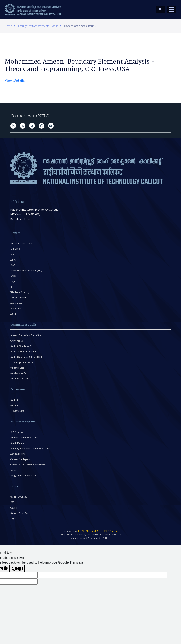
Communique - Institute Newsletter (28, 465)
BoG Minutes (17, 432)
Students (15, 400)
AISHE (13, 314)
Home (8, 26)
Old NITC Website (19, 497)
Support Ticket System (21, 513)
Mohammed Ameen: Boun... (80, 26)
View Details (15, 81)
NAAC (13, 276)
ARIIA (13, 260)
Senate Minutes (18, 443)
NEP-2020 (15, 249)
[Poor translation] (17, 568)
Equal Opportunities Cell (22, 362)
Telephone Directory (20, 292)
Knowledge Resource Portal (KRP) (26, 271)
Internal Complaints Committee (26, 335)
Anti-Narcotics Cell (19, 379)
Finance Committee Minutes (24, 438)
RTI (12, 287)
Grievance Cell (17, 341)
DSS (12, 502)
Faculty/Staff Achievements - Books (38, 26)
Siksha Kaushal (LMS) (21, 244)
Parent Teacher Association (23, 352)
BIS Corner (16, 308)
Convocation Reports (20, 459)
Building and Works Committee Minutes (30, 448)
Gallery (14, 508)
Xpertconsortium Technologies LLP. (104, 535)
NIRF (13, 254)
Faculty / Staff (17, 411)
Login (13, 519)
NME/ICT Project (18, 298)
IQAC (13, 265)
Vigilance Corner (18, 368)
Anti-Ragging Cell (19, 373)
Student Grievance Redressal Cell (26, 357)
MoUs (13, 470)
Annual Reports (18, 454)
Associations (17, 303)
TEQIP (13, 281)
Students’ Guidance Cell (22, 346)
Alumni (14, 405)
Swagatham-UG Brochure (23, 475)
